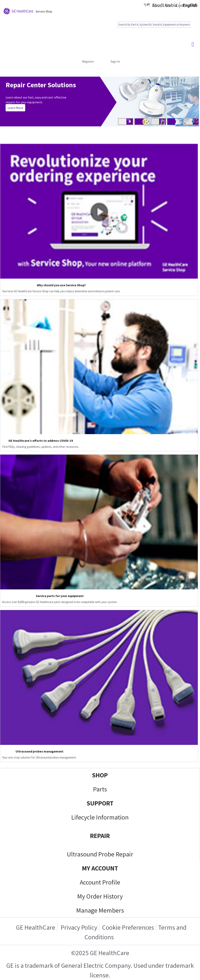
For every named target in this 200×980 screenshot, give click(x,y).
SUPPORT (100, 803)
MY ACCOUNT (100, 868)
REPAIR (100, 836)
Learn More (15, 108)
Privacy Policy (78, 927)
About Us (161, 5)
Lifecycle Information (100, 817)
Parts (100, 789)
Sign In (115, 61)
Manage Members (100, 910)
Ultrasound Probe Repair (100, 854)
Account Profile (100, 882)
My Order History (100, 896)
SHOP (100, 775)
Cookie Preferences (128, 927)
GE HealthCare (35, 927)
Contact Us (186, 5)
